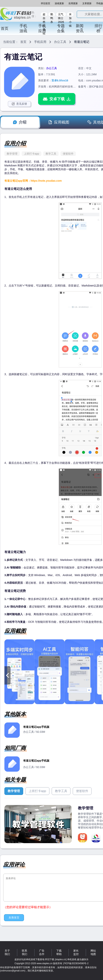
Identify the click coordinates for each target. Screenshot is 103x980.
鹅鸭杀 (52, 14)
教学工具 (51, 154)
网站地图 (93, 952)
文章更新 (87, 3)
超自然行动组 (44, 14)
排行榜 (98, 28)
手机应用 (42, 28)
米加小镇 (70, 14)
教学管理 (12, 154)
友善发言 (14, 917)
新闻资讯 (80, 28)
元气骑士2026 (61, 14)
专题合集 (61, 28)
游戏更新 (59, 3)
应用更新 (73, 3)
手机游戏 (23, 28)
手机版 (100, 3)
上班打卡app (31, 154)
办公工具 (60, 42)
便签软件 (68, 154)
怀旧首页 (46, 3)
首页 (5, 28)
